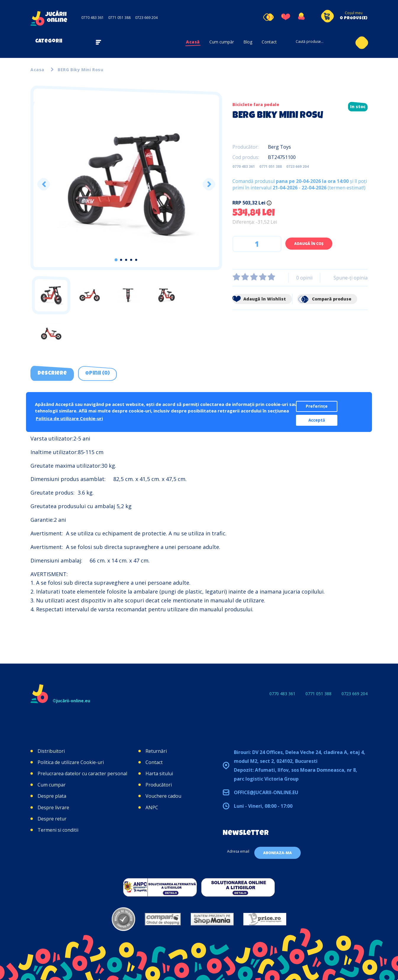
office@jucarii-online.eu (266, 792)
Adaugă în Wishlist (259, 299)
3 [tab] (126, 260)
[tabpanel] (126, 184)
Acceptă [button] (317, 420)
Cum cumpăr (222, 42)
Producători (159, 785)
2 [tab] (121, 260)
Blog (248, 42)
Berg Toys (279, 147)
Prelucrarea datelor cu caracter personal (82, 773)
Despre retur (52, 819)
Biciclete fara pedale (256, 104)
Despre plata (52, 796)
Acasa (37, 70)
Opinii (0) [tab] (97, 373)
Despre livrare (53, 807)
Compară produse (324, 299)
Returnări (156, 751)
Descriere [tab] (52, 373)
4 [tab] (131, 260)
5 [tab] (136, 260)
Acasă (193, 42)
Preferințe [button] (317, 406)
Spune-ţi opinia (351, 278)
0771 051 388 (119, 18)
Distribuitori (51, 751)
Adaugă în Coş (309, 244)
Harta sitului (159, 773)
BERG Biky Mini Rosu (80, 70)
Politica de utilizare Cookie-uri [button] (69, 418)
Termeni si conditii (58, 830)
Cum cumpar (52, 785)
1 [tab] (116, 260)
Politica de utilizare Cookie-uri (71, 762)
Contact (269, 42)
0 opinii (304, 278)
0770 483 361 (93, 18)
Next (209, 184)
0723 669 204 (146, 18)
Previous (44, 184)
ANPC (152, 807)
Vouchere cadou (163, 796)
